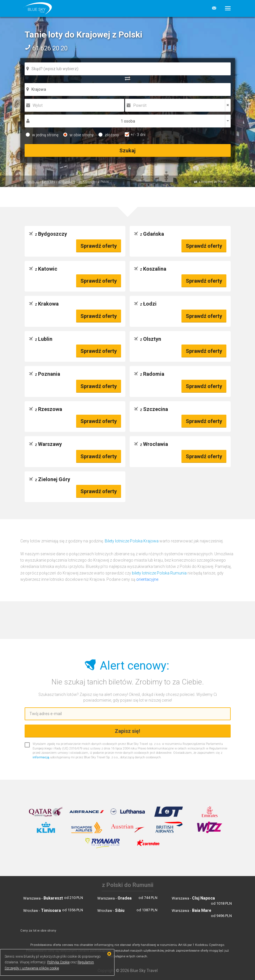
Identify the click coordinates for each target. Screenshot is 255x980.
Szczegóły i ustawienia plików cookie (32, 968)
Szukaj (127, 150)
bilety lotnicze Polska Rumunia (159, 573)
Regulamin (86, 962)
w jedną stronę (42, 135)
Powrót (140, 105)
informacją (41, 757)
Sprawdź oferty (99, 246)
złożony (109, 135)
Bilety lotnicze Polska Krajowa (132, 541)
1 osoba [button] (128, 121)
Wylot (38, 105)
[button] (226, 8)
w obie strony (78, 135)
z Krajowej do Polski (212, 182)
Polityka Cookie (58, 962)
